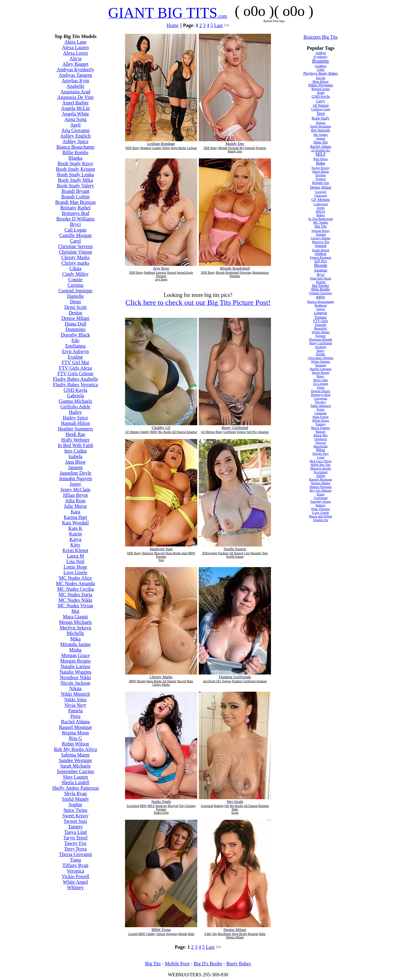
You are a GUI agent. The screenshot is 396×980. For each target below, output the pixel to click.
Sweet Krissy (75, 816)
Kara (75, 512)
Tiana (76, 860)
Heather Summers (75, 429)
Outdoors (321, 439)
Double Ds (320, 520)
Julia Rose (75, 501)
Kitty (75, 545)
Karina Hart (75, 517)
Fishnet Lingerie (321, 293)
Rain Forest (321, 417)
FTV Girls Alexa (75, 368)
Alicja (75, 58)
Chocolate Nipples (321, 358)
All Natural (320, 105)
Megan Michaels (75, 622)
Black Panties (321, 428)
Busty (320, 376)
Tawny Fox (75, 843)
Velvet (321, 309)
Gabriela (75, 396)
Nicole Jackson (75, 683)
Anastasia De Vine (75, 97)
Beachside (321, 446)
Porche (321, 78)
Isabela (75, 456)
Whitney (75, 887)
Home (173, 25)
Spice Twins (75, 810)
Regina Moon (76, 733)
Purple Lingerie (321, 369)
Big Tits (321, 226)
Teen (321, 113)
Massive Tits (321, 242)
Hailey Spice (75, 418)
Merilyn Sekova (75, 628)
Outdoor (320, 254)
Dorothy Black (75, 335)
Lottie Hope (75, 567)
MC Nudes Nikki (75, 600)
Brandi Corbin (75, 197)
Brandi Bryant (75, 191)
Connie (75, 280)
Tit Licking (320, 383)
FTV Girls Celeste (75, 373)
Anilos (321, 476)
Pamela (75, 711)
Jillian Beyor (75, 495)
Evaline (75, 357)
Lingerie (321, 313)
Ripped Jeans (321, 89)
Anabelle (76, 86)
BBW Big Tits (321, 465)
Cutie (321, 69)
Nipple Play (321, 453)
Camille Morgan (75, 235)
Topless (321, 179)
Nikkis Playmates (321, 85)
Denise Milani (75, 318)
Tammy (75, 827)
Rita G (75, 738)
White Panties (320, 361)
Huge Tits (321, 142)
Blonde (321, 265)
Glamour (321, 413)
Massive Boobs (321, 468)
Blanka (75, 158)
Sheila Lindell (75, 782)
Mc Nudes (320, 134)
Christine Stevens (75, 246)
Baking (320, 505)
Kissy (321, 350)
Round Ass (321, 183)
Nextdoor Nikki (75, 677)
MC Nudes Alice (76, 578)
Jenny (75, 484)
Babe (321, 163)
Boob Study (320, 118)
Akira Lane (75, 42)
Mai (76, 611)
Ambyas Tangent (75, 75)
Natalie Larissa (75, 666)
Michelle (75, 633)
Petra (75, 716)
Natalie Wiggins (75, 672)
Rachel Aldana (76, 722)
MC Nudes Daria (75, 595)
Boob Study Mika (76, 180)
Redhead (321, 305)
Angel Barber (75, 103)
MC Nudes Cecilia (75, 589)
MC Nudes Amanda (75, 583)
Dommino (75, 329)
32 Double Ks (320, 150)
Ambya (321, 53)
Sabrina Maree (76, 755)
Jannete (75, 467)
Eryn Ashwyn (76, 351)
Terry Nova (75, 849)
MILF (321, 154)
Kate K (76, 528)
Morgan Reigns (75, 661)
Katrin (75, 534)
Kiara (321, 494)
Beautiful (321, 328)
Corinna (76, 285)
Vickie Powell (75, 876)
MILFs (321, 211)
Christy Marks (75, 257)
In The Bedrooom (321, 219)
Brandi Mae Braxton (76, 202)
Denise (75, 313)
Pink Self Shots (321, 278)
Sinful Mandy (75, 799)
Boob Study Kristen (75, 169)
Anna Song (76, 119)
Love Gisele (76, 572)
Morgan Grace (75, 655)
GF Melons (321, 199)
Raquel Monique (75, 727)
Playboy (321, 402)
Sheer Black (320, 171)
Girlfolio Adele (75, 407)
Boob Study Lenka (75, 175)
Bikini (321, 450)
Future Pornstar (321, 257)
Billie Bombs (75, 152)
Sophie (75, 805)
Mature (320, 431)
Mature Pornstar (320, 487)
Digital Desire (321, 391)
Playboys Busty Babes (320, 73)
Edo (76, 340)
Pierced (321, 442)
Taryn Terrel (75, 838)
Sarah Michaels (75, 766)
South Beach (321, 250)
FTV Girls (321, 321)
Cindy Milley (76, 274)
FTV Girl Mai (75, 362)
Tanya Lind (75, 832)
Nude (320, 92)
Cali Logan (76, 230)
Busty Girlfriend (321, 343)
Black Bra (321, 435)
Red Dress (320, 159)
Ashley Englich (75, 136)
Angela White (75, 114)
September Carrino (75, 771)
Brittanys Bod (75, 213)
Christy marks (75, 263)
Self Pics (321, 261)
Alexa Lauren (76, 47)
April (76, 125)
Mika (76, 639)
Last (218, 25)
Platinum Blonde (321, 339)
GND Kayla (75, 390)
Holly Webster (75, 440)
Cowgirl (321, 192)
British (320, 282)
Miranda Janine (75, 644)
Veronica (75, 871)
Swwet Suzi (75, 821)
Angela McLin (76, 108)
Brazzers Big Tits (321, 37)
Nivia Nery (76, 705)
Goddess (321, 66)
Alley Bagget (75, 64)
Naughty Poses (321, 501)
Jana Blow (75, 462)
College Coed (321, 109)
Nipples (321, 175)
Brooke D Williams (75, 219)
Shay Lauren (75, 777)
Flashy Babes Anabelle (75, 379)
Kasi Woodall (75, 523)
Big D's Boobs (208, 964)
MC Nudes (321, 222)
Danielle (75, 296)
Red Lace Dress (321, 461)
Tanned (321, 234)
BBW (321, 297)
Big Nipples (321, 286)
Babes (321, 215)
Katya (75, 539)
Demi (76, 302)
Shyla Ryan (76, 793)
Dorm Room (320, 372)
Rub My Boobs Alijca (75, 749)
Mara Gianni (75, 617)
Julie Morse (75, 506)
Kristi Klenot (75, 550)
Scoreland (321, 472)
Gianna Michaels (75, 401)
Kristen (321, 336)
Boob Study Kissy (75, 163)
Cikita (75, 268)
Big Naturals (320, 130)
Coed (321, 457)
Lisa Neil (75, 561)
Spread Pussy (321, 231)
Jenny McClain (75, 490)
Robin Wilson (75, 744)
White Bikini (320, 332)
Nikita (75, 688)
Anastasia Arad (75, 92)
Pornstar (320, 317)
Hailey (75, 412)
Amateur (321, 270)
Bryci (76, 224)
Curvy (321, 101)
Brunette (321, 61)
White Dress (321, 420)
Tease (321, 387)
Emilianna (76, 346)
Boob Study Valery (75, 186)
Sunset (321, 138)
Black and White (321, 516)
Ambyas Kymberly (75, 70)
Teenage (321, 365)
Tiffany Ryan (75, 865)
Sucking (321, 347)
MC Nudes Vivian (75, 606)
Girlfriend (321, 498)
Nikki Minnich (75, 694)
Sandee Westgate (75, 760)
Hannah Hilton (75, 423)
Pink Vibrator (320, 509)
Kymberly (321, 56)
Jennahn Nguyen (75, 478)
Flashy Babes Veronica (75, 385)
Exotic (320, 354)
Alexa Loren (75, 53)
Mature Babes (320, 483)
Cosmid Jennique (75, 291)
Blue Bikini (321, 81)
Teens (321, 208)
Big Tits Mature (321, 490)
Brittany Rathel (75, 208)
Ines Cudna (75, 451)
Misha (75, 650)
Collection (321, 204)
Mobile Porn (177, 964)
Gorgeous (321, 398)
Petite (321, 409)
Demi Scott (75, 307)
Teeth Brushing (321, 126)
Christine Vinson (76, 252)
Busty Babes (238, 964)
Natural (321, 246)
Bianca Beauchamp (75, 147)
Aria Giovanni (75, 130)
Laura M (76, 556)
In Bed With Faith (75, 445)
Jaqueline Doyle (76, 473)
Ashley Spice (75, 141)
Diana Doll (75, 324)
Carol (76, 241)
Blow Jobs (321, 380)
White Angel (75, 882)
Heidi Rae (75, 434)
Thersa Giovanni (75, 854)
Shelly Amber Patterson (75, 788)
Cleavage (321, 195)
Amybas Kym (75, 81)
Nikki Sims (75, 700)
